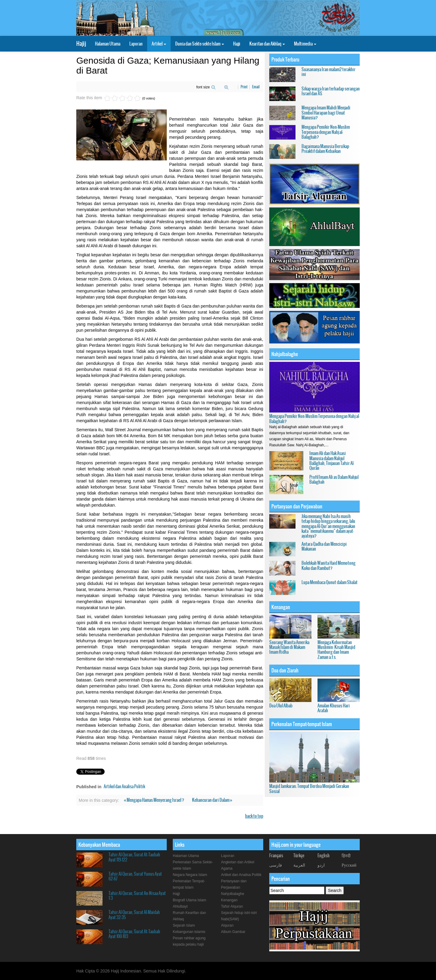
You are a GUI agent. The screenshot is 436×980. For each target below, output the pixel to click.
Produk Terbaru (285, 59)
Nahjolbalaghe (285, 354)
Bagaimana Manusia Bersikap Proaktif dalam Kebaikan (325, 149)
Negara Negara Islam (190, 875)
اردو (321, 865)
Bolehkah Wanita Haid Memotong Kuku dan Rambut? (329, 565)
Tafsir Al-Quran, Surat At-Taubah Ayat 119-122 (134, 857)
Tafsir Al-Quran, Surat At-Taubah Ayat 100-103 (134, 934)
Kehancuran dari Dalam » (212, 800)
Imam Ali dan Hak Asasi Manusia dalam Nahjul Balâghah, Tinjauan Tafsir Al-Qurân (332, 461)
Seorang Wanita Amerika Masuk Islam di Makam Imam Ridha (289, 647)
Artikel (159, 44)
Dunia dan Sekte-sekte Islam (200, 44)
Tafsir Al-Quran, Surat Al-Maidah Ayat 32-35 (134, 915)
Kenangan (281, 607)
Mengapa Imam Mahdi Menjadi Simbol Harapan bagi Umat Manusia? (326, 113)
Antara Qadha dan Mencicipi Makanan (324, 546)
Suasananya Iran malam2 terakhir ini (329, 72)
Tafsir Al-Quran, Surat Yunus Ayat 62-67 (135, 876)
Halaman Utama (108, 44)
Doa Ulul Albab (281, 706)
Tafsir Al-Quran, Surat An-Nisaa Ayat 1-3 (137, 896)
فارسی (276, 865)
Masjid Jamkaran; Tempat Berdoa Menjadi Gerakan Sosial (309, 789)
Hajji (237, 44)
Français (276, 855)
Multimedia (305, 44)
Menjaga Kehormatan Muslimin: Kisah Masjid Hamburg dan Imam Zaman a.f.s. (336, 650)
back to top (254, 816)
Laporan (136, 44)
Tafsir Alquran (232, 906)
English (324, 855)
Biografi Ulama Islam (190, 900)
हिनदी (346, 855)
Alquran (227, 925)
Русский (349, 865)
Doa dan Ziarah (285, 670)
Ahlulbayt (180, 906)
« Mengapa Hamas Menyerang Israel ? (154, 800)
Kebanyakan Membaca (99, 845)
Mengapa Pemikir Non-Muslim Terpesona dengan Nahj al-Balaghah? (326, 132)
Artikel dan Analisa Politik (124, 786)
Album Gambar (233, 932)
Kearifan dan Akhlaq (267, 44)
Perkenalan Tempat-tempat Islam (302, 724)
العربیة (299, 865)
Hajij (81, 44)
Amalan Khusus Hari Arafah (334, 708)
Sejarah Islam (184, 925)
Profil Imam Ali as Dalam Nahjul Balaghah (334, 479)
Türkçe (299, 855)
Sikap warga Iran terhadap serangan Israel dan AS (331, 91)
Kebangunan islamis (189, 932)
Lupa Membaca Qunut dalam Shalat (330, 582)
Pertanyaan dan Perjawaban (297, 506)
